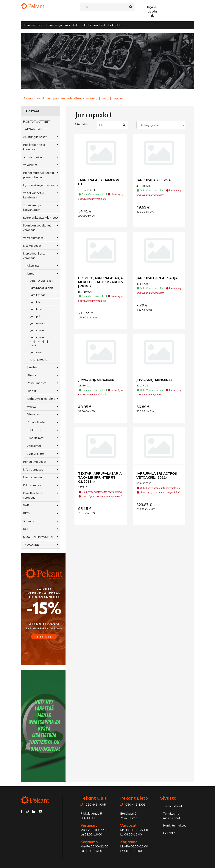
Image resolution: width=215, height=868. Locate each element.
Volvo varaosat (33, 238)
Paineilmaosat (37, 383)
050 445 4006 (135, 804)
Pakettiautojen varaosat (33, 495)
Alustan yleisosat (35, 137)
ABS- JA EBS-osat (41, 281)
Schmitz (29, 521)
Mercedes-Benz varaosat (78, 98)
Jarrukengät (38, 295)
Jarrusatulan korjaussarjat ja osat (40, 341)
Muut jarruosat (39, 360)
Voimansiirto (35, 454)
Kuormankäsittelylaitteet (40, 218)
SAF (26, 505)
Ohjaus (31, 375)
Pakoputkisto (36, 422)
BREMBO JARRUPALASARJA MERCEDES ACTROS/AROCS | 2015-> (101, 282)
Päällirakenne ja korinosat (34, 147)
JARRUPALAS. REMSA (154, 180)
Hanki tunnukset (94, 25)
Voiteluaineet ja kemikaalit (34, 195)
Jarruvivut (36, 352)
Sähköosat (34, 430)
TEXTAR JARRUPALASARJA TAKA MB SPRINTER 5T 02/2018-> (100, 477)
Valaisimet (30, 165)
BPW (27, 513)
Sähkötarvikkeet (34, 157)
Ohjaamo (33, 414)
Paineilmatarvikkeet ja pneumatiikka (38, 175)
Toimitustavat (33, 25)
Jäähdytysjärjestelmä (41, 399)
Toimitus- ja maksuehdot (63, 25)
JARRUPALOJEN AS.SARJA (157, 278)
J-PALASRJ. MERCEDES (96, 380)
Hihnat (31, 391)
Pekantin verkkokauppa (40, 98)
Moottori (32, 406)
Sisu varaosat (32, 246)
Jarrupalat (116, 98)
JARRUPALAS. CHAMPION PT (99, 182)
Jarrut (102, 98)
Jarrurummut (38, 323)
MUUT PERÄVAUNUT (38, 537)
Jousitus (32, 367)
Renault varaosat (35, 462)
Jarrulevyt (36, 309)
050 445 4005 (96, 804)
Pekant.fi (114, 25)
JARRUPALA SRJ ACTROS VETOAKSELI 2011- (157, 475)
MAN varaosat (33, 469)
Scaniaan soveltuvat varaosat (37, 228)
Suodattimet (35, 438)
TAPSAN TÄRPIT (35, 129)
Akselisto (33, 266)
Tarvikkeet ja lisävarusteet (32, 207)
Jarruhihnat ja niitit (42, 288)
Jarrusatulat (38, 330)
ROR (26, 529)
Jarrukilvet (36, 302)
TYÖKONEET (32, 545)
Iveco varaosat (33, 477)
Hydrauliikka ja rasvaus (39, 185)
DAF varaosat (32, 485)
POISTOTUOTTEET (36, 121)
